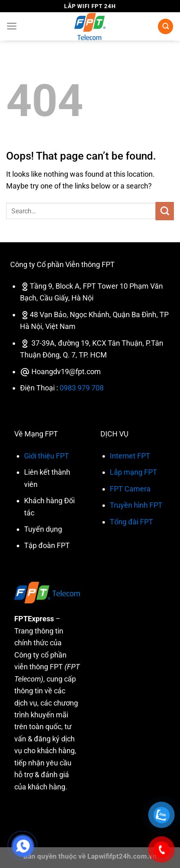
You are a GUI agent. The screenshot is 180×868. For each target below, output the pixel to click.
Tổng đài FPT (131, 522)
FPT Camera (130, 489)
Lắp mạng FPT (133, 472)
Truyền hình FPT (136, 505)
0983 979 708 (82, 388)
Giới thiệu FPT (47, 456)
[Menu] (12, 26)
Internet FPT (130, 456)
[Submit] (165, 211)
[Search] (166, 26)
